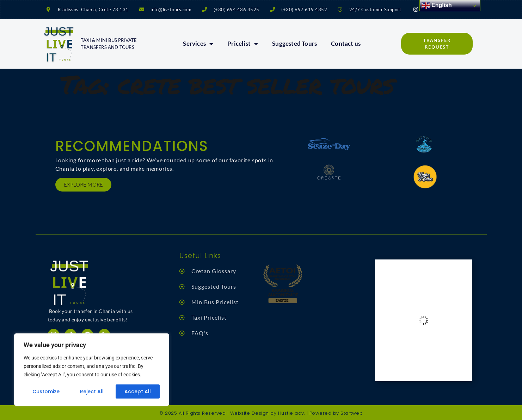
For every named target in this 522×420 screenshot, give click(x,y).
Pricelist (243, 44)
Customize (46, 391)
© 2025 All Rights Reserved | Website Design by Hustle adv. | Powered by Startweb (261, 413)
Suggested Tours (294, 43)
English (437, 6)
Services (198, 44)
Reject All (92, 391)
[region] (92, 370)
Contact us (346, 43)
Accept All (138, 391)
